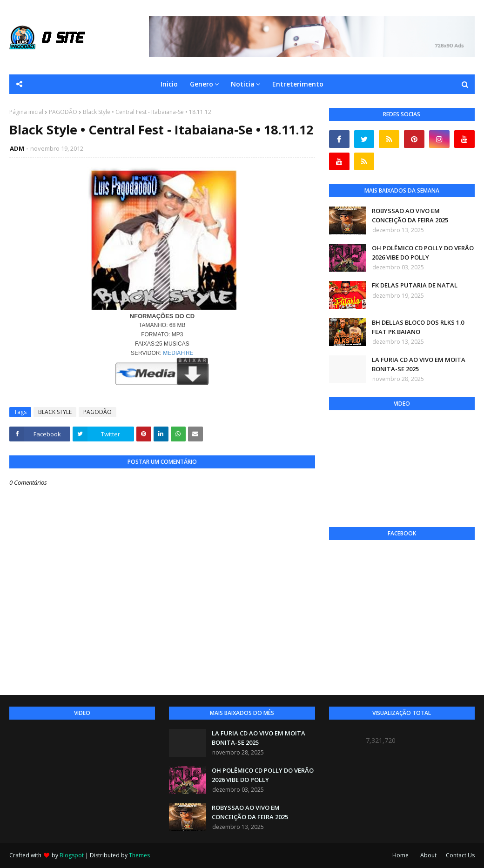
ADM (17, 148)
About (428, 855)
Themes (139, 855)
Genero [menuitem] (202, 84)
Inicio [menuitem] (169, 84)
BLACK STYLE (55, 412)
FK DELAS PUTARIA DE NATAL (415, 285)
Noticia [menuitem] (243, 84)
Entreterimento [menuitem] (298, 84)
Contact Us (460, 855)
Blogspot (72, 855)
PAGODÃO (63, 112)
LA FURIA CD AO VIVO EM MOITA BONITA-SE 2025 (419, 364)
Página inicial (26, 112)
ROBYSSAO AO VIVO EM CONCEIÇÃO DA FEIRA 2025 (410, 215)
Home (400, 855)
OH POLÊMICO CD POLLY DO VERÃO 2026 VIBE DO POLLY (423, 253)
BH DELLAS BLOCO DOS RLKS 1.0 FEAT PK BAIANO (418, 327)
